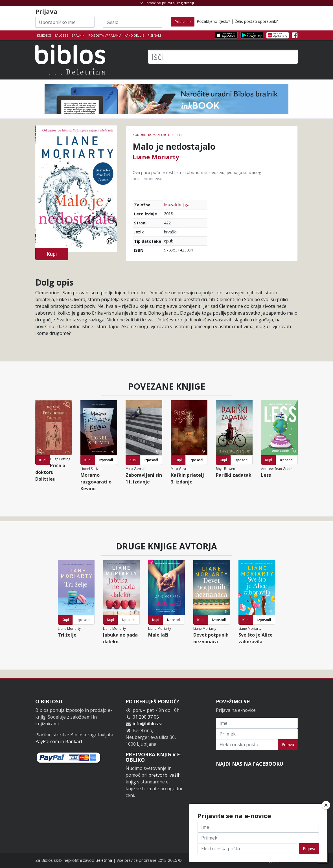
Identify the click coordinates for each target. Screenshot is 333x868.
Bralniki (78, 35)
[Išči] (223, 57)
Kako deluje (134, 35)
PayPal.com (47, 741)
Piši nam (154, 35)
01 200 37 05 (146, 717)
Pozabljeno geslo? (213, 21)
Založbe (61, 35)
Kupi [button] (52, 254)
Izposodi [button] (106, 460)
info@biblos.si (147, 724)
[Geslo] (133, 22)
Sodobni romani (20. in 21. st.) (157, 135)
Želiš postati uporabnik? (256, 21)
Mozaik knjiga (177, 205)
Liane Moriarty (156, 157)
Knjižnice (44, 35)
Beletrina (104, 860)
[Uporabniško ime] (65, 22)
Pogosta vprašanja (105, 35)
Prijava (288, 744)
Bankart (74, 741)
